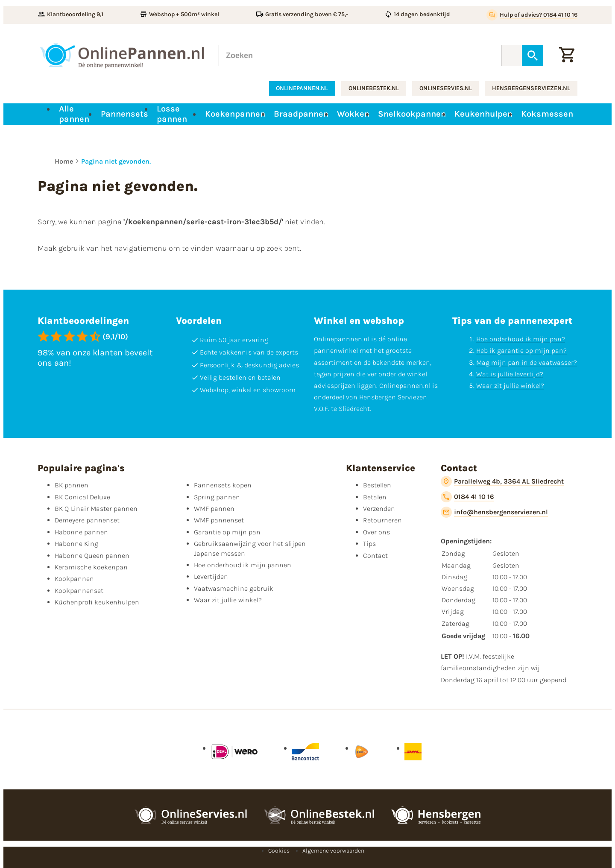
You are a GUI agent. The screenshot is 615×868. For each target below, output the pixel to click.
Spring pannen (217, 497)
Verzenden (379, 509)
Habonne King (76, 544)
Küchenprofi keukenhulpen (97, 602)
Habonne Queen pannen (92, 556)
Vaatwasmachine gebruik (234, 588)
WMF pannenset (219, 520)
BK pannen (72, 485)
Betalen (375, 497)
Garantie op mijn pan (227, 532)
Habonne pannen (81, 532)
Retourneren (382, 520)
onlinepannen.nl (302, 88)
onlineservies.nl (446, 88)
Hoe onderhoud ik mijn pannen (243, 565)
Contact (375, 556)
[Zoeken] (360, 56)
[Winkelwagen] (567, 56)
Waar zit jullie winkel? (510, 386)
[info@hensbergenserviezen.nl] (494, 512)
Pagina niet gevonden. (116, 161)
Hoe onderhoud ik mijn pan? (521, 339)
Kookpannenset (79, 591)
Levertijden (211, 576)
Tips (369, 544)
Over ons (376, 532)
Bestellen (377, 485)
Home (64, 161)
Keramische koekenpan (91, 567)
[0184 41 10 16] (467, 497)
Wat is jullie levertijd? (510, 374)
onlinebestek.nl (374, 88)
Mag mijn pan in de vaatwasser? (527, 362)
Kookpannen (74, 579)
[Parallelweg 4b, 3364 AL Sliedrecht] (502, 481)
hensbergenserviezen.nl (531, 88)
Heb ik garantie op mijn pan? (521, 350)
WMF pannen (214, 509)
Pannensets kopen (223, 485)
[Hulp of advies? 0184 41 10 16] (532, 15)
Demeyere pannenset (87, 520)
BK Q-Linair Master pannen (96, 509)
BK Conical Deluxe (82, 497)
